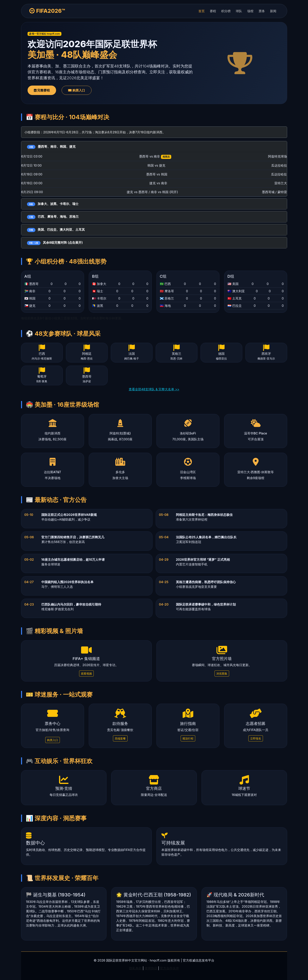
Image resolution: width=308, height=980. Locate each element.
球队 (239, 11)
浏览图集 (222, 673)
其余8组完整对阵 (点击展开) (55, 243)
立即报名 (256, 738)
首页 (202, 11)
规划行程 (188, 738)
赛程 (213, 11)
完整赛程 (42, 90)
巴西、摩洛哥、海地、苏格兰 (53, 217)
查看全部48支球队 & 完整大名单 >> (154, 389)
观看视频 (86, 673)
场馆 (250, 11)
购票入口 (77, 90)
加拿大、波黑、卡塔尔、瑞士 (53, 204)
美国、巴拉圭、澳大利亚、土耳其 (56, 230)
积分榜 (226, 11)
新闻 (273, 11)
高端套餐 (120, 738)
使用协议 (151, 968)
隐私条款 (135, 968)
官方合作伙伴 (169, 968)
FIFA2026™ (47, 11)
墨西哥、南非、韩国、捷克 (51, 147)
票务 (262, 11)
